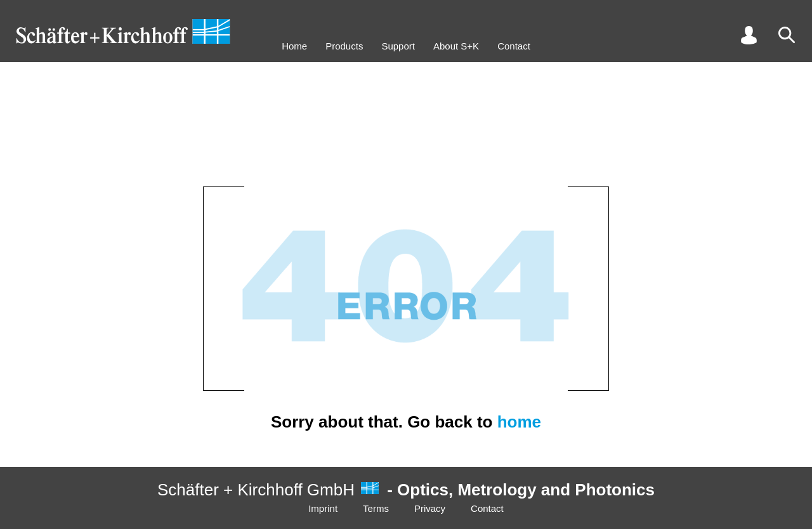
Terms (376, 508)
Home (294, 46)
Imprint (323, 508)
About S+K (456, 46)
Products (344, 46)
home (519, 422)
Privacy (430, 508)
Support (398, 46)
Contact (514, 46)
